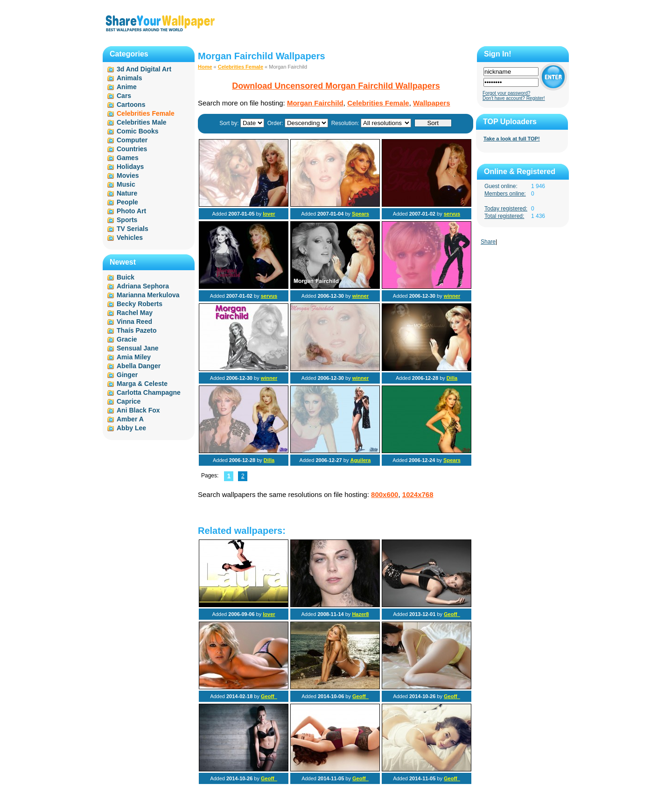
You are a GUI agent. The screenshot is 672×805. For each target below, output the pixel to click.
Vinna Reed (134, 322)
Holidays (130, 167)
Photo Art (131, 211)
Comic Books (137, 131)
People (127, 202)
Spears (360, 214)
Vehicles (130, 238)
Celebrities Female (241, 67)
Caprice (129, 401)
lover (269, 214)
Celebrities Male (142, 122)
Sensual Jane (138, 348)
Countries (132, 149)
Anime (127, 87)
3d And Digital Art (144, 69)
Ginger (127, 375)
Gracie (127, 339)
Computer (132, 140)
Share (488, 242)
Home (205, 67)
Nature (127, 193)
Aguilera (360, 460)
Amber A (130, 419)
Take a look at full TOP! (512, 139)
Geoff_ (452, 614)
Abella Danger (139, 366)
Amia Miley (134, 357)
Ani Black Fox (138, 410)
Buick (126, 277)
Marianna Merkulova (148, 295)
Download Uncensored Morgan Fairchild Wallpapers (336, 86)
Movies (128, 175)
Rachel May (135, 313)
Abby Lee (131, 428)
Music (126, 184)
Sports (127, 220)
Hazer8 (360, 614)
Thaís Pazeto (137, 330)
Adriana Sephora (143, 286)
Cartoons (131, 105)
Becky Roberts (140, 304)
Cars (124, 96)
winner (360, 296)
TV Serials (133, 229)
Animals (129, 78)
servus (452, 214)
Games (128, 158)
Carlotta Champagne (149, 392)
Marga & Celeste (142, 384)
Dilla (452, 378)
